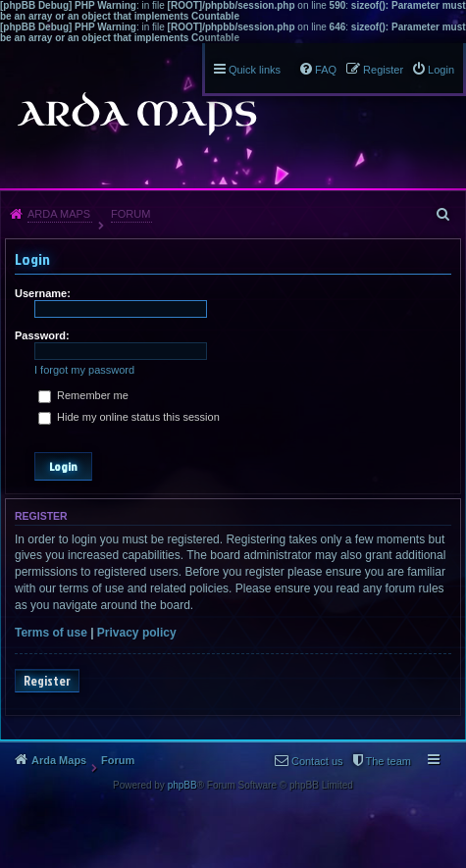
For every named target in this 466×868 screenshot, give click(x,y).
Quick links (255, 70)
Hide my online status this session (129, 417)
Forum (130, 214)
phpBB (182, 785)
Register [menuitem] (383, 70)
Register (47, 681)
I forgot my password (84, 370)
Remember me (83, 395)
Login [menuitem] (441, 70)
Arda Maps (59, 214)
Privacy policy (137, 633)
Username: (43, 293)
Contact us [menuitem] (317, 761)
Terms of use (51, 633)
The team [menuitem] (388, 761)
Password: (42, 335)
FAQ (326, 70)
